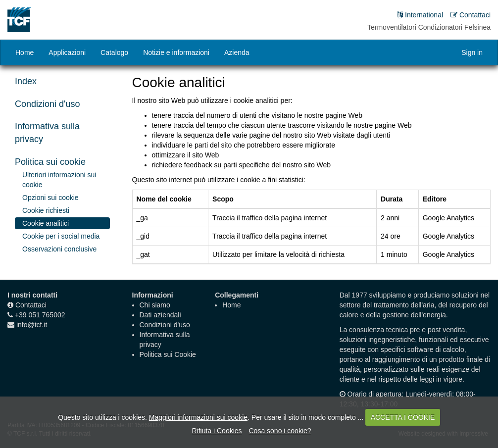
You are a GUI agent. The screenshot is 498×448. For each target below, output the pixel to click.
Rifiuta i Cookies (217, 431)
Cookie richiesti (46, 210)
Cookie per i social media (61, 236)
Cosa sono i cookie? (280, 431)
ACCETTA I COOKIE (403, 417)
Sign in (472, 52)
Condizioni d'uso (48, 104)
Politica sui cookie (50, 162)
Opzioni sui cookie (50, 198)
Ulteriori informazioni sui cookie (59, 180)
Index (26, 81)
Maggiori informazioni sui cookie (198, 417)
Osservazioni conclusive (59, 249)
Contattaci (31, 305)
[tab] (62, 104)
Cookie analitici (46, 223)
